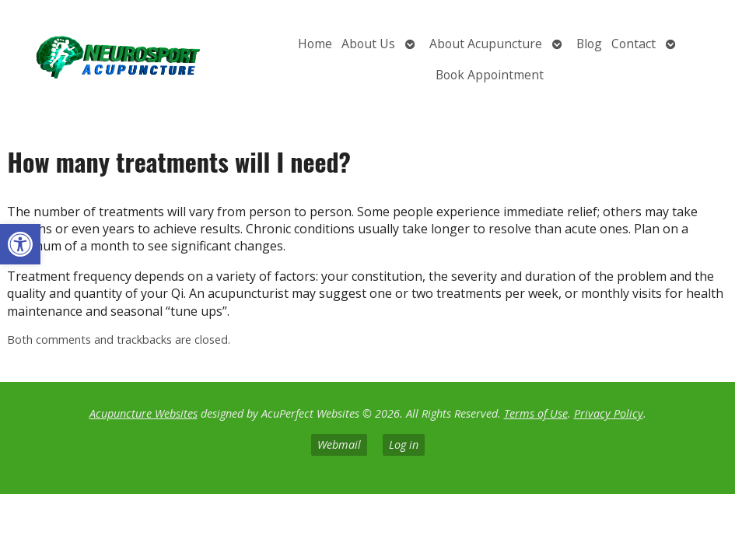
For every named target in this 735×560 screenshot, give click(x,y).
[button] (20, 244)
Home (315, 44)
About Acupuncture (486, 44)
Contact (633, 44)
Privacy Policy (609, 413)
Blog (589, 44)
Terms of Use (536, 413)
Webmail (339, 444)
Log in (404, 444)
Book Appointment (490, 75)
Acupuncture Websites (143, 413)
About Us (368, 44)
